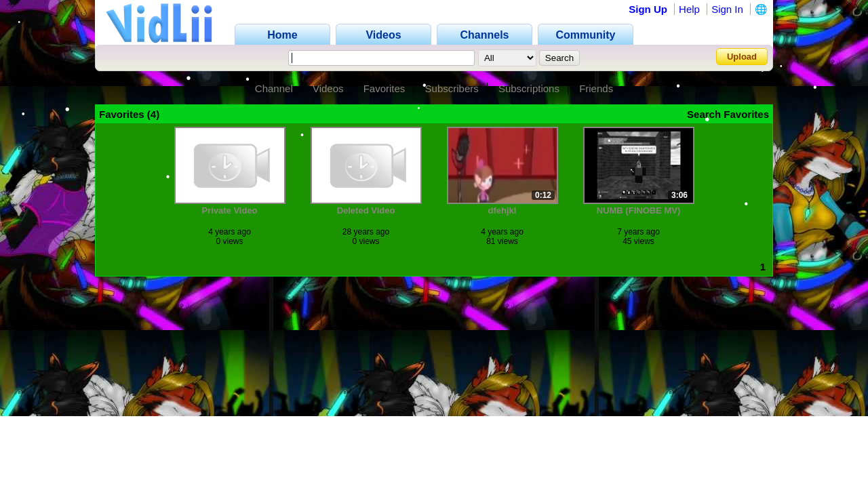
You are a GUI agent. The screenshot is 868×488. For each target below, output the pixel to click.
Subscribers (452, 88)
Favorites (384, 88)
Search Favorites (728, 114)
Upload (742, 57)
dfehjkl (502, 210)
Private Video (229, 210)
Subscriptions (529, 88)
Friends (596, 88)
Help (689, 9)
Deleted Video (366, 210)
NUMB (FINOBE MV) (639, 210)
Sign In (727, 9)
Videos (328, 88)
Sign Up (648, 9)
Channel (274, 88)
